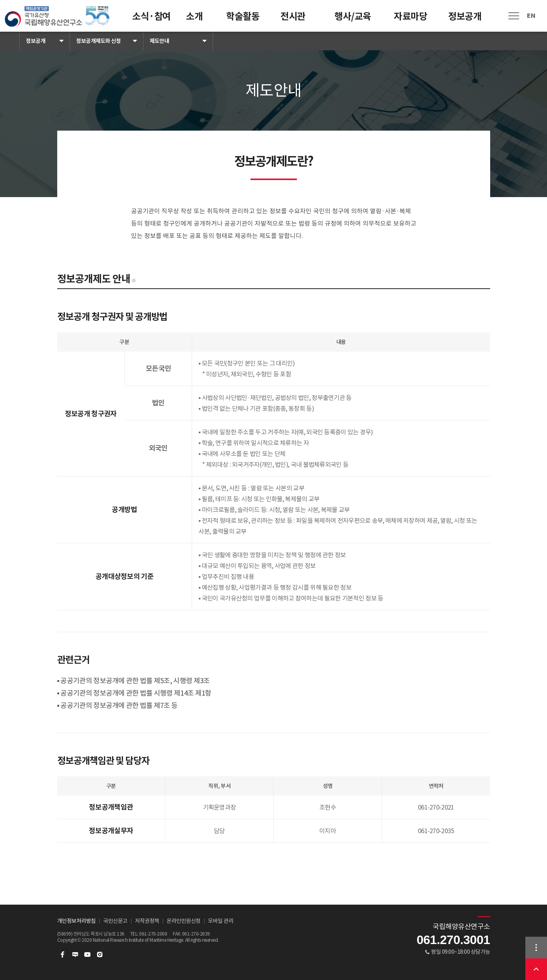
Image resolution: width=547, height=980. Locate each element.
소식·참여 (152, 16)
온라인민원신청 (184, 921)
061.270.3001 (453, 940)
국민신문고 (115, 921)
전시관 (293, 16)
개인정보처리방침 (77, 921)
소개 (194, 16)
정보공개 (465, 16)
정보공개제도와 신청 (98, 41)
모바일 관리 (221, 921)
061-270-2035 (436, 831)
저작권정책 (147, 921)
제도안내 (159, 41)
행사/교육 (353, 16)
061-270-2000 (153, 934)
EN (531, 16)
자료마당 (411, 16)
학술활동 (243, 16)
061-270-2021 (436, 807)
